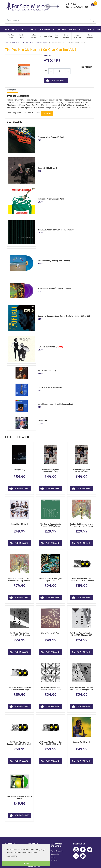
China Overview (90, 36)
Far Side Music (11, 36)
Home (7, 43)
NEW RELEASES (12, 30)
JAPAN (33, 30)
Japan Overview (78, 36)
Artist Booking (34, 36)
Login (53, 857)
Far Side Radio (22, 36)
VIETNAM (30, 43)
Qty (45, 71)
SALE (25, 30)
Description (12, 90)
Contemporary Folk (42, 43)
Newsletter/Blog (46, 36)
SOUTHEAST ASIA (77, 30)
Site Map (54, 860)
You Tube (56, 36)
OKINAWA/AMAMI (46, 30)
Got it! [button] (26, 863)
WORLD (91, 30)
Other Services (66, 36)
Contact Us (55, 854)
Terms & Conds (57, 851)
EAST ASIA (62, 30)
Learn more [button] (12, 856)
